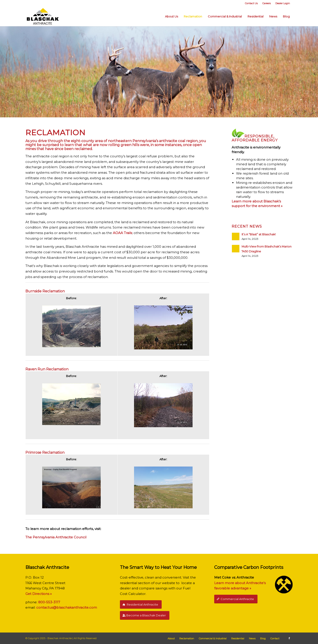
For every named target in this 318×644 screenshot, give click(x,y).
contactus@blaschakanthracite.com (67, 607)
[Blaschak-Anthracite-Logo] (43, 16)
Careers (267, 3)
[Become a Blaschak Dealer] (145, 615)
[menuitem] (251, 3)
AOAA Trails (122, 233)
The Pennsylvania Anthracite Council (56, 537)
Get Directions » (39, 594)
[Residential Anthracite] (141, 605)
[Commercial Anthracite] (236, 599)
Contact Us (251, 3)
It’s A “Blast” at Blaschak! (259, 234)
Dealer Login (283, 3)
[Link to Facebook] (289, 638)
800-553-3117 (49, 602)
